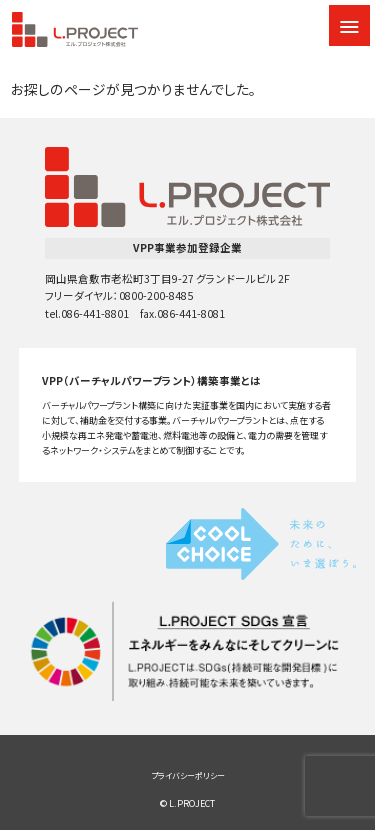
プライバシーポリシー (188, 775)
